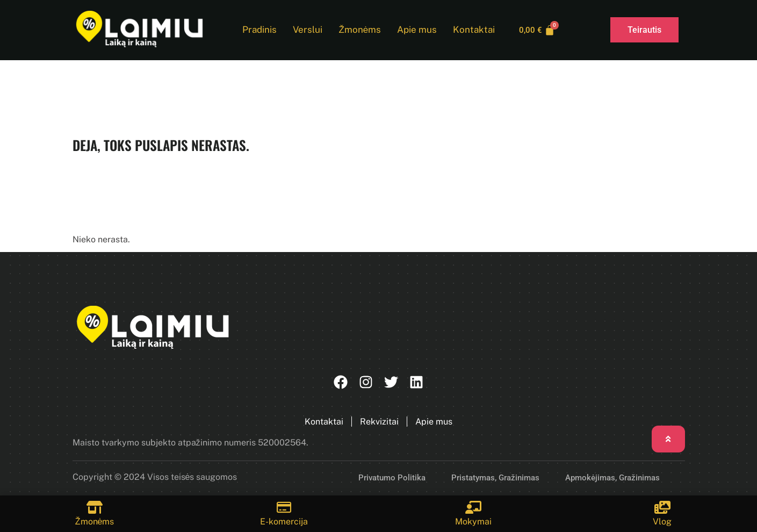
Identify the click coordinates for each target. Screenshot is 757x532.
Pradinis (258, 30)
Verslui (306, 30)
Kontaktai (472, 30)
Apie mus (415, 30)
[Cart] (537, 30)
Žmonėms (358, 30)
